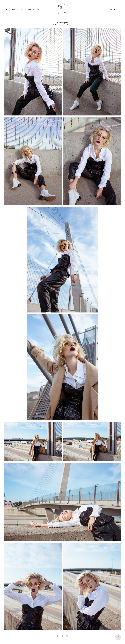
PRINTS (39, 10)
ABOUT (7, 10)
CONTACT (32, 10)
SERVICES (23, 10)
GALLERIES (15, 10)
